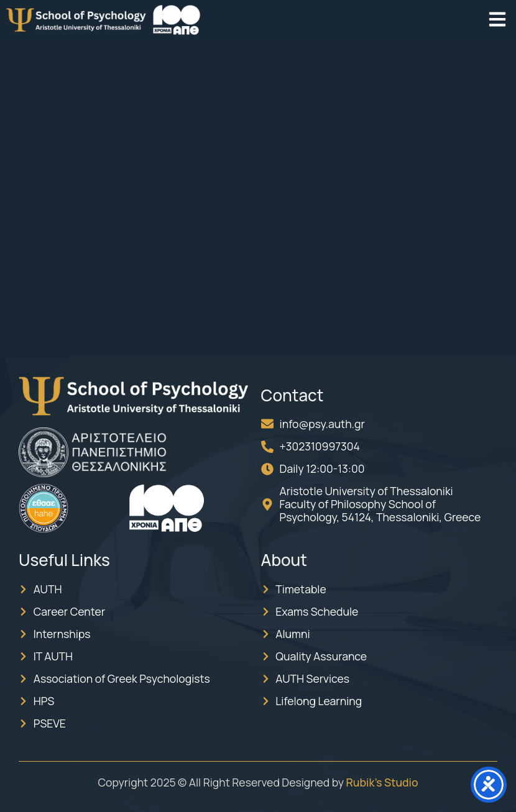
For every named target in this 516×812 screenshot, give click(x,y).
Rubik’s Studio (382, 782)
